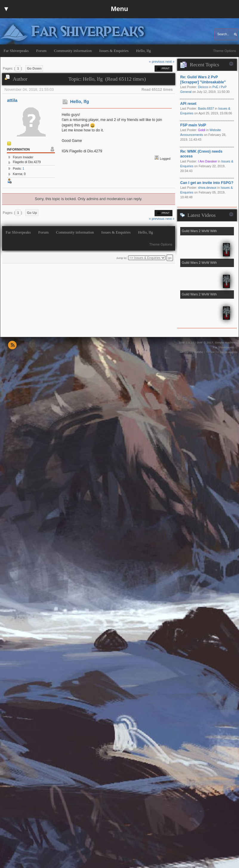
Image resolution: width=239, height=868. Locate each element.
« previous (157, 62)
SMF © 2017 (205, 342)
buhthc (199, 352)
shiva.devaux (207, 188)
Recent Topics (204, 65)
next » (170, 62)
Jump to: (122, 258)
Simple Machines (226, 342)
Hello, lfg (80, 101)
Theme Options (225, 51)
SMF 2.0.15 (186, 342)
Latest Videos (201, 215)
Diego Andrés (229, 352)
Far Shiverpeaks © (225, 347)
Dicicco (203, 87)
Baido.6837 (206, 108)
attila (12, 100)
